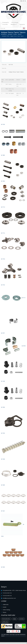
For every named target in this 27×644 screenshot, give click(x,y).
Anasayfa (6, 22)
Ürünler (5, 24)
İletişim (22, 24)
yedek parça (5, 622)
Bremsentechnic (6, 619)
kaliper (15, 619)
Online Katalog (6, 610)
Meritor (20, 34)
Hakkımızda (6, 604)
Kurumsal (15, 22)
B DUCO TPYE (6, 36)
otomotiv (21, 619)
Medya (14, 24)
